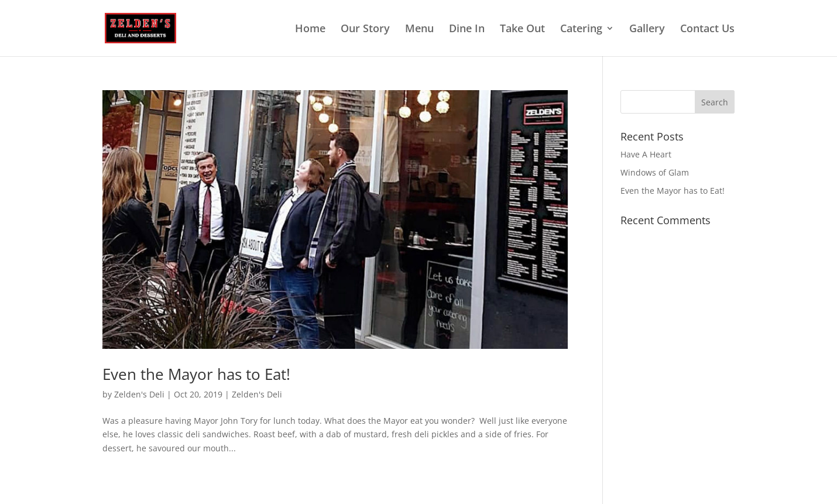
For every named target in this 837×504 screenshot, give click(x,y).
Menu (419, 30)
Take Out (522, 30)
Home (310, 30)
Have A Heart (646, 154)
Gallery (647, 30)
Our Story (365, 30)
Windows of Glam (655, 172)
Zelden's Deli (139, 394)
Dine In (467, 30)
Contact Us (707, 30)
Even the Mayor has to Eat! (196, 374)
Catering (581, 30)
